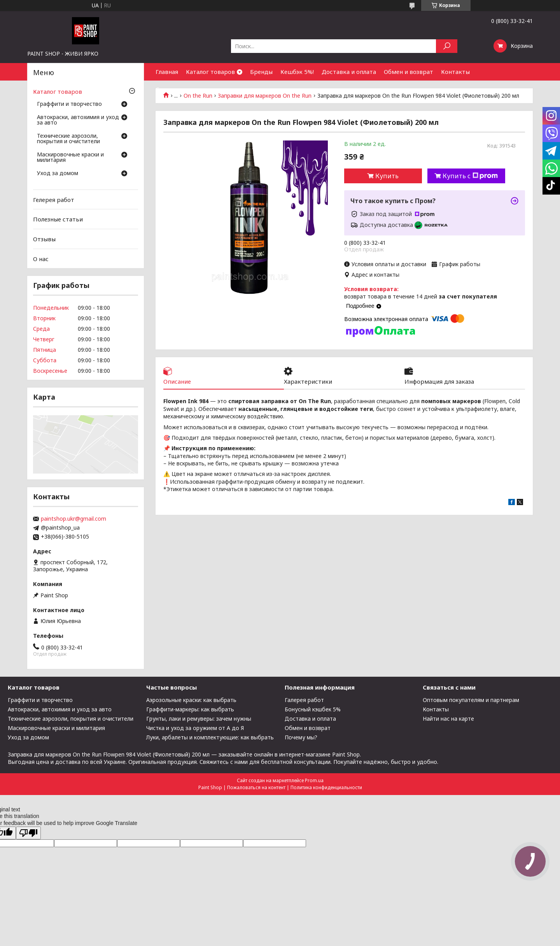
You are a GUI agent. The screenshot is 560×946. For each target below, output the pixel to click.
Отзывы (44, 239)
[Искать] (447, 46)
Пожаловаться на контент (256, 787)
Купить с (470, 176)
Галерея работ (304, 700)
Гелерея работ (54, 200)
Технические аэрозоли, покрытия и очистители (68, 139)
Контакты (455, 72)
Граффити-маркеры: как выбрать (190, 709)
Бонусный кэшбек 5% (313, 709)
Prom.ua (314, 780)
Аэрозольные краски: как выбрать (191, 700)
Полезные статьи (58, 219)
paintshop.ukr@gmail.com (73, 519)
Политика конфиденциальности (326, 787)
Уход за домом (58, 174)
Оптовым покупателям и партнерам (471, 700)
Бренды (261, 72)
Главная (167, 72)
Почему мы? (301, 737)
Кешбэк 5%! (297, 72)
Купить (387, 176)
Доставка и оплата (349, 72)
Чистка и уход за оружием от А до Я (195, 728)
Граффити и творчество (69, 104)
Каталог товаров (210, 72)
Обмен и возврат (409, 72)
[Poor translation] (28, 833)
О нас (41, 258)
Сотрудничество (180, 89)
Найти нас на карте (448, 719)
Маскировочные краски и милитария (70, 158)
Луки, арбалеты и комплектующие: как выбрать (210, 737)
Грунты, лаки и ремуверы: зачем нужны (199, 719)
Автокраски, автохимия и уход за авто (78, 120)
